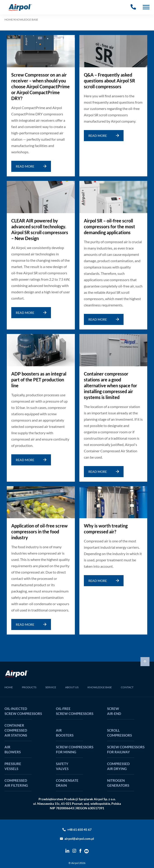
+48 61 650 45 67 (79, 829)
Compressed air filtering (16, 783)
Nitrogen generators (118, 783)
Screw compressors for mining (75, 749)
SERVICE (51, 687)
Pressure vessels (13, 766)
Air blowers (13, 749)
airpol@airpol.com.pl (79, 839)
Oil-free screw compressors (75, 711)
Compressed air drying (118, 766)
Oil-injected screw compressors (23, 711)
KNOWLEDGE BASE (100, 687)
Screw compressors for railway (126, 749)
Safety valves (62, 766)
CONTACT (127, 687)
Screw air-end (114, 711)
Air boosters (65, 733)
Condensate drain (67, 783)
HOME (9, 20)
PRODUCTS (29, 687)
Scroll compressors (120, 733)
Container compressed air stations (16, 730)
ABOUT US (72, 687)
